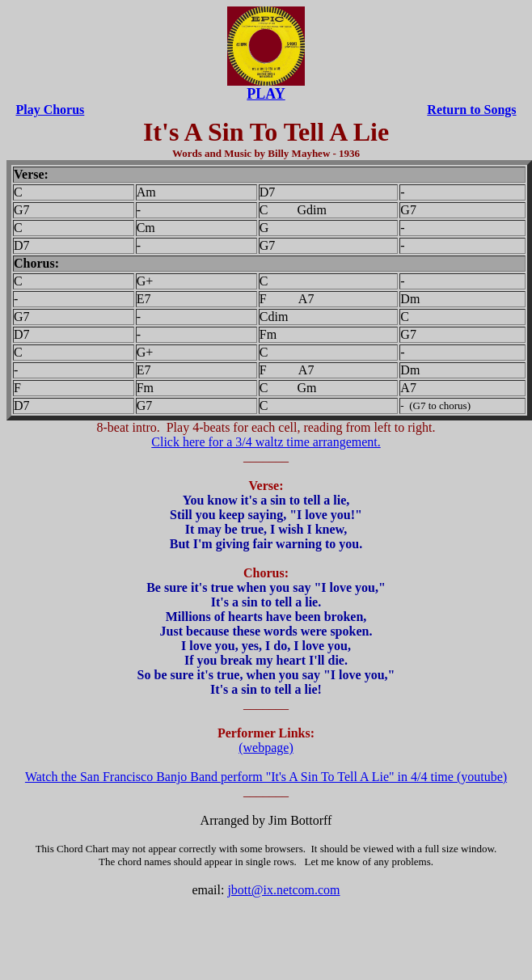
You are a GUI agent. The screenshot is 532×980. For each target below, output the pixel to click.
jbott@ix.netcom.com (283, 890)
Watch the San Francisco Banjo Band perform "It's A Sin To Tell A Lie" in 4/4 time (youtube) (266, 777)
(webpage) (266, 748)
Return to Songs (471, 110)
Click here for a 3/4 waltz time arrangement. (266, 442)
